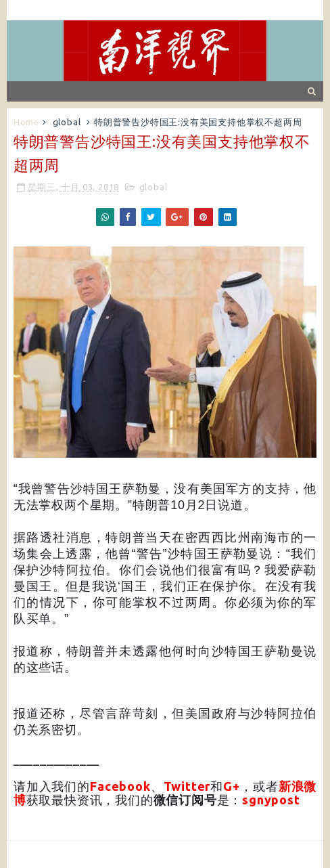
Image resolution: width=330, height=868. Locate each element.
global (67, 122)
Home (26, 122)
